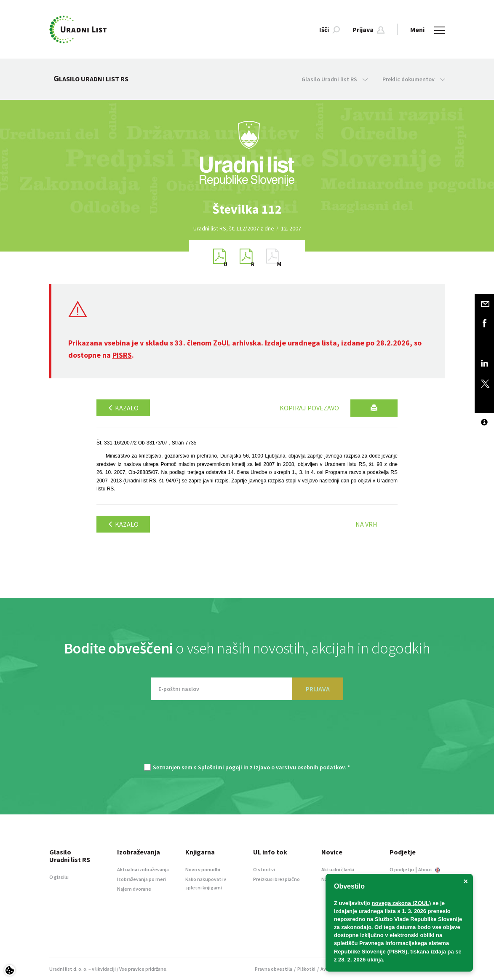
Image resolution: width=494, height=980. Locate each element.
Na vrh (366, 524)
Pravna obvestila (274, 969)
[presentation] (247, 736)
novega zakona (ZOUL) (402, 903)
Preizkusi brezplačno (276, 879)
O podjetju (402, 869)
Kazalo (123, 408)
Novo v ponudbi (203, 869)
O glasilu (59, 877)
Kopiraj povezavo (309, 408)
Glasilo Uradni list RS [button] (335, 79)
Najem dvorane (134, 889)
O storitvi (264, 869)
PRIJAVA (318, 689)
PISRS (122, 355)
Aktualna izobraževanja (143, 869)
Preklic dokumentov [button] (414, 79)
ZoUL (222, 343)
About (429, 869)
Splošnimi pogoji (220, 767)
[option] (247, 209)
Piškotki (306, 969)
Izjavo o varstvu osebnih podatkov (299, 767)
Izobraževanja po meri (142, 879)
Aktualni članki (338, 869)
